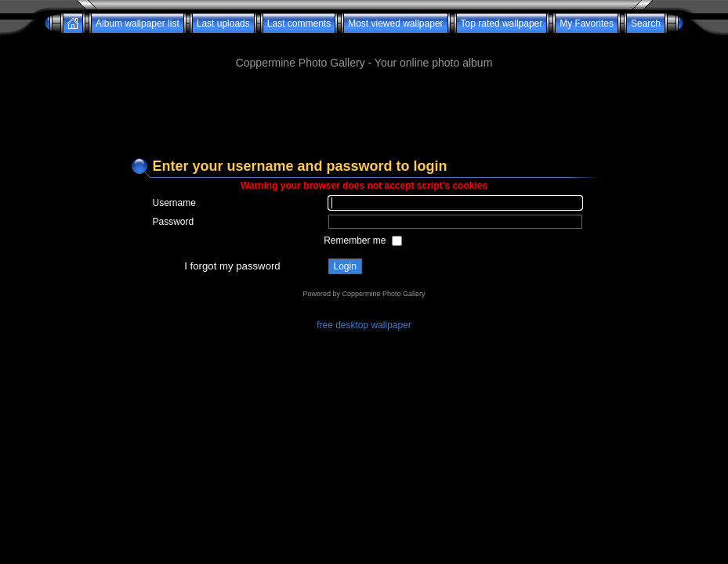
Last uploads (223, 23)
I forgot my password (232, 266)
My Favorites (587, 23)
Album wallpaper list (138, 23)
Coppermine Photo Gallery (383, 294)
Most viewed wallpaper (395, 23)
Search (646, 23)
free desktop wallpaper (364, 325)
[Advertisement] (364, 39)
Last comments (299, 23)
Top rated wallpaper (502, 23)
